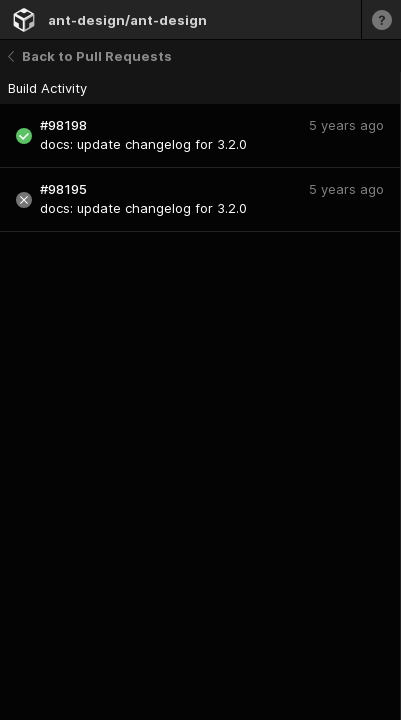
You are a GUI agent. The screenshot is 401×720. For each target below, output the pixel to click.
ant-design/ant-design (127, 20)
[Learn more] (381, 19)
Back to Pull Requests (90, 56)
